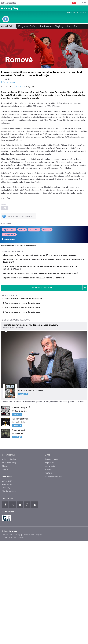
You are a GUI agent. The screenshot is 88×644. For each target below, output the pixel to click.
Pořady (34, 26)
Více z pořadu (9, 372)
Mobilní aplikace (9, 594)
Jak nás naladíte (52, 562)
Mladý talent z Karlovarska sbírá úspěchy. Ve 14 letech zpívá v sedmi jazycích (49, 304)
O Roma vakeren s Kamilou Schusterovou (32, 375)
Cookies (5, 638)
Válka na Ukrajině (9, 562)
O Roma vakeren (8, 82)
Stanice (5, 569)
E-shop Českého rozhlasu (16, 423)
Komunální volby (9, 566)
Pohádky (34, 279)
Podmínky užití (28, 638)
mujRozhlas (6, 273)
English (39, 638)
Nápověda (49, 566)
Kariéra (48, 573)
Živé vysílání (9, 284)
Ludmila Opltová (20, 136)
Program (71, 13)
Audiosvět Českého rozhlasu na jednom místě (19, 295)
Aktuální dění (8, 26)
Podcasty (6, 591)
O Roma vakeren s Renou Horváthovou (30, 397)
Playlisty (59, 26)
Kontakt (48, 576)
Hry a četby (9, 279)
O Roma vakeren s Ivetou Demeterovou (31, 386)
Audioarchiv (82, 13)
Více (76, 26)
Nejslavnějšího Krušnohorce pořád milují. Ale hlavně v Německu (42, 348)
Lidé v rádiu (50, 569)
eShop (5, 573)
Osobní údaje (16, 638)
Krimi (22, 279)
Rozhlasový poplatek (54, 579)
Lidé (68, 26)
